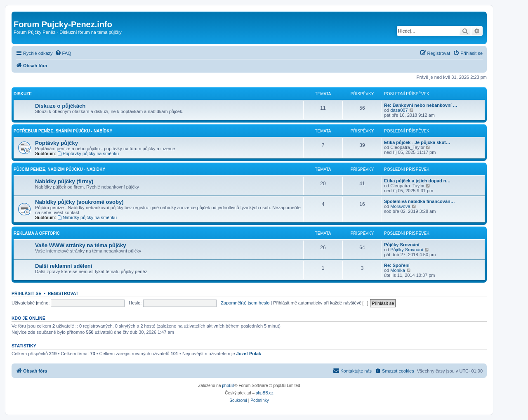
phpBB (228, 386)
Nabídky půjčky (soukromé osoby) (79, 202)
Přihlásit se (26, 293)
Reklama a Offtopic (37, 233)
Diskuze (23, 94)
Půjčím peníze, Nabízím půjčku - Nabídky (59, 169)
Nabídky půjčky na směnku (87, 217)
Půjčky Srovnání (402, 245)
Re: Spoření (397, 265)
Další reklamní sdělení (64, 266)
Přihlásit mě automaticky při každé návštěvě (321, 303)
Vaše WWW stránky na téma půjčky (81, 245)
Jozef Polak (249, 354)
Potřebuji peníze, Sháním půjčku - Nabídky (63, 131)
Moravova (400, 206)
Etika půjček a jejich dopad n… (417, 181)
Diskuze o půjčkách (60, 106)
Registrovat (63, 293)
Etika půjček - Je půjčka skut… (417, 142)
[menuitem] (63, 53)
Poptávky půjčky (57, 143)
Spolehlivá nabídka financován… (420, 201)
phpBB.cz (265, 393)
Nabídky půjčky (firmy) (64, 181)
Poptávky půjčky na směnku (88, 153)
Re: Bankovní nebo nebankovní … (421, 105)
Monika (397, 270)
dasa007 (399, 110)
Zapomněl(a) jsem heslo (245, 303)
